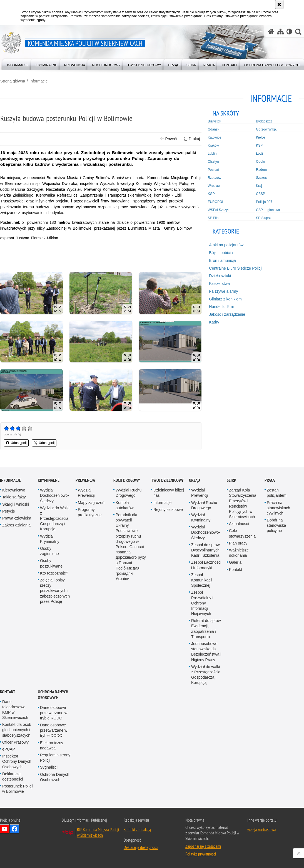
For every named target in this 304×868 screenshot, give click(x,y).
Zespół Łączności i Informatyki (206, 565)
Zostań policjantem (277, 492)
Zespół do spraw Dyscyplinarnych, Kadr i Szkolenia (206, 550)
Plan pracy (238, 543)
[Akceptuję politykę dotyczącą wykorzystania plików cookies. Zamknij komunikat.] (279, 4)
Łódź (260, 153)
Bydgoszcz (264, 121)
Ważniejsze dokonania (239, 552)
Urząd (195, 480)
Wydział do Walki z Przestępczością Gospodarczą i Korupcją (55, 518)
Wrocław (214, 185)
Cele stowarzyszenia (242, 533)
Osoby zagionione (49, 551)
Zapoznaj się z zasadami (203, 846)
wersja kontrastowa (261, 829)
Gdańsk (214, 129)
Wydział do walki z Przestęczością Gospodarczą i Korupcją (206, 674)
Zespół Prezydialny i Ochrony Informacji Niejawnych (202, 603)
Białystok (215, 121)
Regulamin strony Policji (55, 757)
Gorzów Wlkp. (267, 129)
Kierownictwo (14, 490)
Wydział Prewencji (86, 492)
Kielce (261, 137)
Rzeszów (215, 177)
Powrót (169, 139)
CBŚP (261, 194)
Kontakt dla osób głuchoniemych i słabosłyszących (17, 730)
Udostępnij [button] (16, 443)
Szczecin (263, 177)
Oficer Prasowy (15, 742)
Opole (261, 161)
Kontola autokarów (125, 505)
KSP (260, 145)
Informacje (38, 81)
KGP (211, 194)
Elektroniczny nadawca (52, 745)
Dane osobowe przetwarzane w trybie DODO (54, 730)
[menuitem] (18, 64)
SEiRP (231, 480)
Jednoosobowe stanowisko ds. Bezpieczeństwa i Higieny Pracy (206, 651)
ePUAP (9, 749)
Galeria (235, 562)
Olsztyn (213, 161)
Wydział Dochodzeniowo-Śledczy (54, 495)
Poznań (214, 169)
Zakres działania (16, 525)
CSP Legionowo (268, 210)
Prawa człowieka (17, 518)
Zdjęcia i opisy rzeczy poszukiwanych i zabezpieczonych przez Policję (55, 590)
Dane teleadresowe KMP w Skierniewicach (15, 709)
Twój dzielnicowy (167, 480)
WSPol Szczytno (220, 210)
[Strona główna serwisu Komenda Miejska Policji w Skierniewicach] (271, 32)
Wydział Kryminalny (50, 539)
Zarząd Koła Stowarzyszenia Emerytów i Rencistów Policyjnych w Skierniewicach (243, 503)
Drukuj (192, 139)
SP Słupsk (264, 218)
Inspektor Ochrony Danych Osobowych (17, 761)
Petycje (9, 511)
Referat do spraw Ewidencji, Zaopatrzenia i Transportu (206, 629)
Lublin (212, 153)
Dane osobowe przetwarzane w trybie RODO (54, 713)
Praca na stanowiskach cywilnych (278, 508)
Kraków (213, 145)
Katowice (215, 137)
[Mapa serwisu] (280, 32)
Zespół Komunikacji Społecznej (202, 580)
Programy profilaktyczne (90, 512)
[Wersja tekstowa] (289, 32)
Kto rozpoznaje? (54, 573)
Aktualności (239, 524)
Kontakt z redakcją (137, 829)
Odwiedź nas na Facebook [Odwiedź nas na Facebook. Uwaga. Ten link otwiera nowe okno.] (14, 829)
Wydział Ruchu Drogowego (129, 492)
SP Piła (213, 218)
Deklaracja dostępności (13, 776)
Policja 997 (264, 202)
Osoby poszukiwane (51, 563)
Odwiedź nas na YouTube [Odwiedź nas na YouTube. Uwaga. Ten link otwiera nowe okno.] (4, 829)
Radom (262, 169)
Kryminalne (49, 480)
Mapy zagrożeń (91, 502)
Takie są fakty (14, 497)
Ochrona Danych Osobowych (53, 694)
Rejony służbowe (168, 509)
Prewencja (85, 480)
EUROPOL (216, 202)
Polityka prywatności (201, 854)
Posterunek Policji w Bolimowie (18, 788)
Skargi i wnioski (16, 504)
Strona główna (13, 81)
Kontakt (236, 569)
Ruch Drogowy (127, 480)
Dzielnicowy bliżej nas (169, 492)
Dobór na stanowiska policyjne (276, 525)
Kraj (259, 185)
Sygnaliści (49, 767)
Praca (270, 480)
